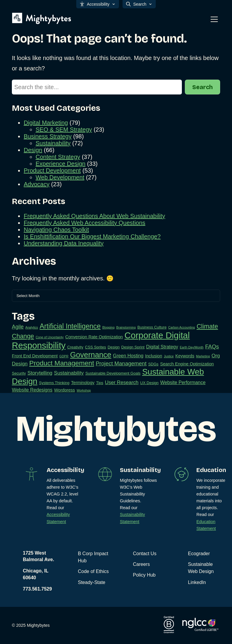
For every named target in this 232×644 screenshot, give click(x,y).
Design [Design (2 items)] (114, 347)
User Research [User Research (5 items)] (122, 382)
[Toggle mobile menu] (214, 19)
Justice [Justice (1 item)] (169, 356)
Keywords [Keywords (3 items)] (185, 356)
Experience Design (61, 164)
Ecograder (199, 554)
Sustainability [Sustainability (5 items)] (69, 373)
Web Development (60, 177)
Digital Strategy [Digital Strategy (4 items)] (162, 347)
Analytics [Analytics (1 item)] (32, 327)
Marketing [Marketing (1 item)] (203, 356)
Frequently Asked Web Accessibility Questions (85, 223)
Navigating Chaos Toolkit (56, 230)
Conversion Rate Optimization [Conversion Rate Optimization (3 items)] (94, 337)
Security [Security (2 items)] (19, 373)
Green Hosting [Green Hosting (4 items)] (128, 356)
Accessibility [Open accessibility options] (98, 4)
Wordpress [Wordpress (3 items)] (64, 390)
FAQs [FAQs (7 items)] (212, 347)
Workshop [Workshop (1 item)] (84, 390)
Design (33, 150)
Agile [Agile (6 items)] (18, 327)
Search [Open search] (139, 4)
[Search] (97, 87)
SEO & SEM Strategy (64, 130)
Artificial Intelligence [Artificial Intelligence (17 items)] (70, 326)
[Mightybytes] (42, 18)
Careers (141, 564)
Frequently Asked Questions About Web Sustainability (94, 216)
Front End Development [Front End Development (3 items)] (35, 356)
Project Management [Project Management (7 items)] (121, 363)
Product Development (52, 171)
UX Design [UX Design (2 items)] (149, 383)
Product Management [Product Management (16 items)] (62, 363)
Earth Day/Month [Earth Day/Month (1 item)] (192, 347)
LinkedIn (197, 582)
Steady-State (92, 582)
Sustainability (53, 143)
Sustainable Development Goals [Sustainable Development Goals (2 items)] (113, 373)
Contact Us (145, 554)
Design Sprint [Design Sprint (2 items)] (133, 347)
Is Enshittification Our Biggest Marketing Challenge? (92, 236)
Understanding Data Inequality (64, 243)
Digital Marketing (46, 123)
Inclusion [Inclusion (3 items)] (154, 356)
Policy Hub (144, 575)
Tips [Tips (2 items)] (100, 383)
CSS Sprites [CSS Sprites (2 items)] (95, 347)
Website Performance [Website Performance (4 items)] (183, 382)
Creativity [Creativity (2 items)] (75, 347)
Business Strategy (48, 136)
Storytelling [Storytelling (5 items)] (40, 373)
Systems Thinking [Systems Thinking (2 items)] (54, 383)
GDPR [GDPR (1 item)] (64, 356)
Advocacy (37, 184)
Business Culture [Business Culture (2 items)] (152, 327)
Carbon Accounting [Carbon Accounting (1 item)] (182, 327)
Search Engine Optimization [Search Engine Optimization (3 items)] (187, 364)
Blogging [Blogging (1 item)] (108, 327)
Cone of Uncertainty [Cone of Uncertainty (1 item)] (50, 337)
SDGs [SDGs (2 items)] (153, 364)
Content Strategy (58, 157)
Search (202, 87)
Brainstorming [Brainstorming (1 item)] (126, 327)
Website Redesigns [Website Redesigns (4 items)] (32, 390)
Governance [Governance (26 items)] (91, 355)
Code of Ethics (93, 571)
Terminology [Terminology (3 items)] (83, 383)
